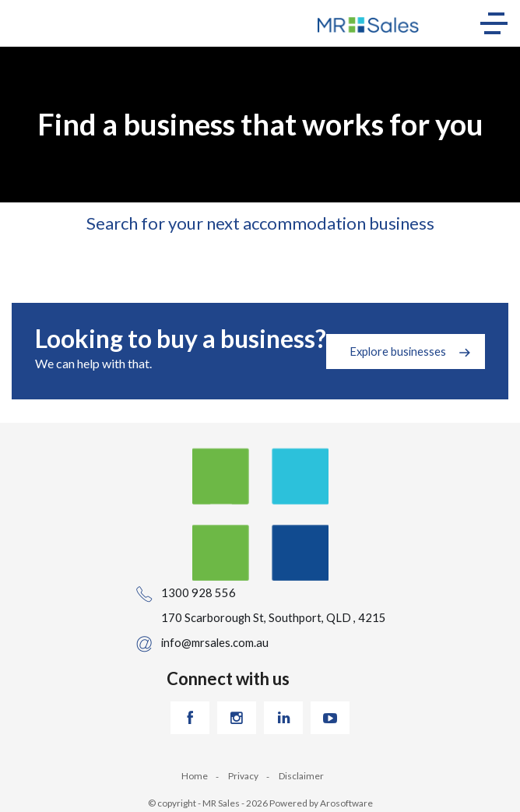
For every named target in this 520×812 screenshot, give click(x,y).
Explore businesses (398, 351)
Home (195, 776)
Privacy (243, 776)
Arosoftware (346, 803)
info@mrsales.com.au (215, 642)
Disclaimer (301, 776)
